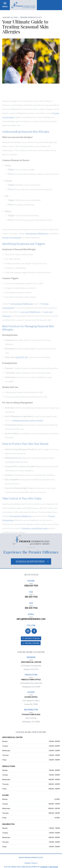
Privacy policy (31, 863)
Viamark (44, 867)
